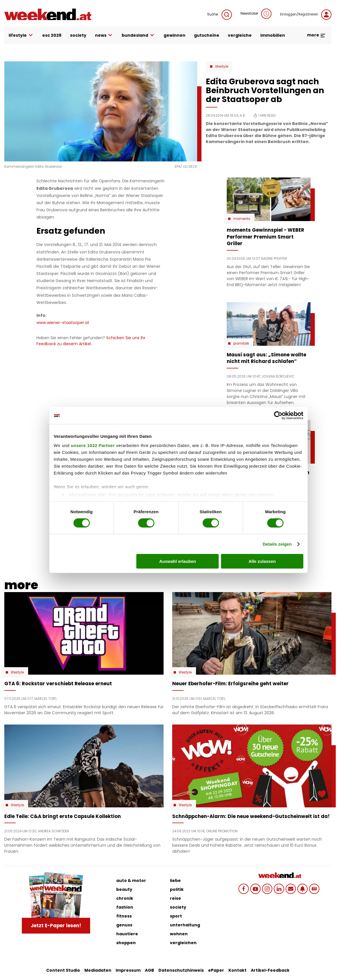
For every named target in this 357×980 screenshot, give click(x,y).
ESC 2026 (52, 35)
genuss (124, 925)
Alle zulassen (262, 561)
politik (177, 889)
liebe (175, 881)
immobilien (273, 35)
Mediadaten (98, 970)
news (104, 35)
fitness (124, 916)
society (78, 35)
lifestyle (21, 35)
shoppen (126, 943)
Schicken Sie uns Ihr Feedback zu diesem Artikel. (91, 341)
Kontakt (237, 970)
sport (176, 916)
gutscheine (207, 35)
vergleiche (240, 35)
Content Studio (63, 970)
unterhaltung (185, 925)
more (316, 35)
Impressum (128, 970)
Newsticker (256, 14)
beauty (124, 889)
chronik (125, 898)
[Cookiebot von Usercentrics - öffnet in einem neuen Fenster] (278, 415)
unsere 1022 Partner (93, 445)
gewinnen (174, 35)
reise (175, 898)
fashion (125, 907)
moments (242, 219)
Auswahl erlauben (178, 561)
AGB (150, 970)
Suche (220, 15)
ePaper (216, 970)
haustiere (127, 934)
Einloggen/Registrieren (306, 15)
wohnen (179, 934)
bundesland (138, 35)
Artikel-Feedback (270, 970)
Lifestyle (222, 67)
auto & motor (131, 881)
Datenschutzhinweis (181, 970)
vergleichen (183, 943)
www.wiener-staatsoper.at (63, 323)
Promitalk (241, 343)
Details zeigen (277, 544)
